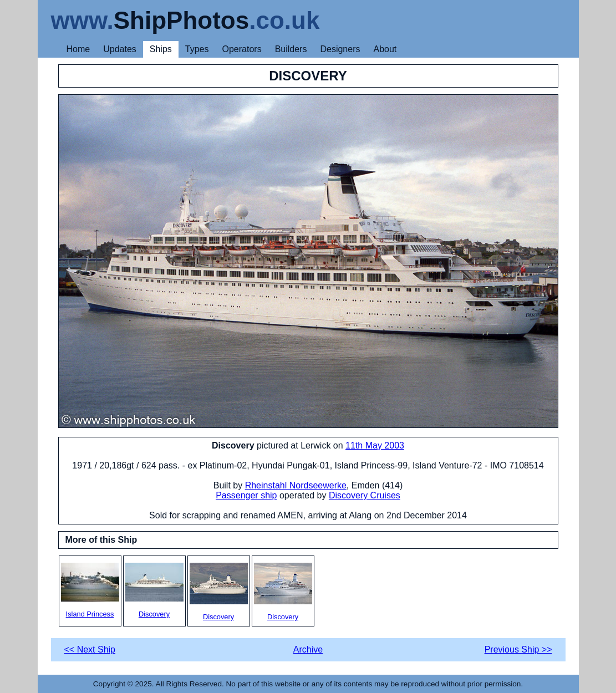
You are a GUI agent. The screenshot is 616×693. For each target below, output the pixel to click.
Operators (242, 49)
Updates (120, 49)
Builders (291, 49)
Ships (161, 49)
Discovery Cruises (365, 495)
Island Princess (90, 590)
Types (197, 49)
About (385, 49)
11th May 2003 (375, 445)
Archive (308, 649)
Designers (340, 49)
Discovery (154, 590)
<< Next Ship (90, 649)
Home (78, 49)
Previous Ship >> (518, 649)
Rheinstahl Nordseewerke (296, 485)
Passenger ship (246, 495)
